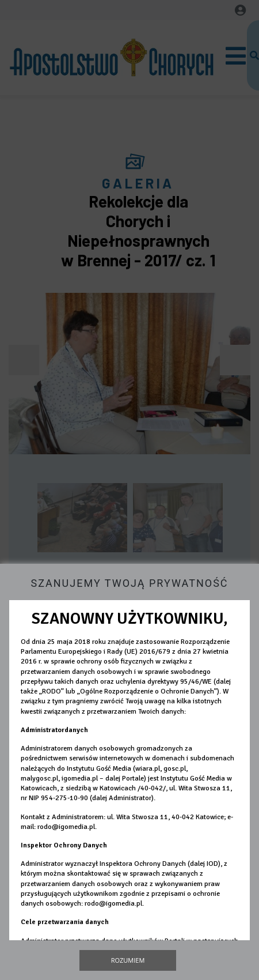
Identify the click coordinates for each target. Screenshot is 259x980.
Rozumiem (128, 960)
